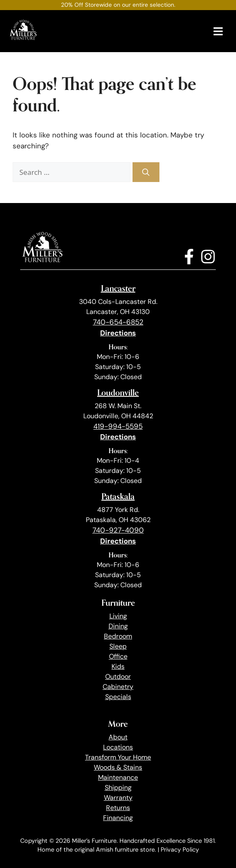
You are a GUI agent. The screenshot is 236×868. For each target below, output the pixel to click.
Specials (118, 697)
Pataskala (118, 496)
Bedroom (118, 636)
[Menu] (218, 31)
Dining (118, 626)
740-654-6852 (118, 322)
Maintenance (118, 777)
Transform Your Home (118, 757)
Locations (118, 747)
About (118, 737)
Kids (118, 666)
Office (118, 656)
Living (118, 616)
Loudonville (118, 392)
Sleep (118, 646)
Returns (118, 808)
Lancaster (118, 288)
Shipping (118, 788)
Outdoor (118, 677)
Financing (118, 818)
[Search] (146, 172)
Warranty (118, 798)
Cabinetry (118, 687)
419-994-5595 (118, 426)
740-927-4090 (118, 530)
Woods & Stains (118, 767)
